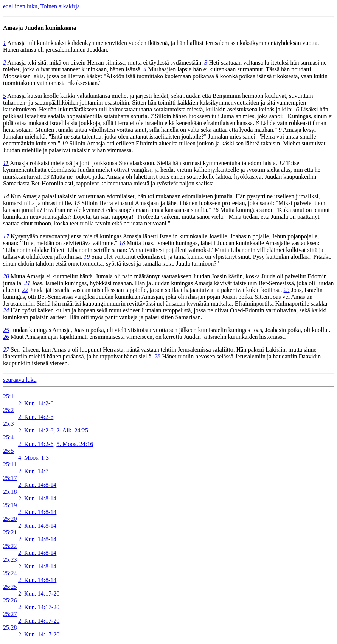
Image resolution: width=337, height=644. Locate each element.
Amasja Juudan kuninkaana (40, 28)
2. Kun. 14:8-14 (37, 485)
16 (216, 210)
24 (6, 310)
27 (6, 350)
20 (6, 276)
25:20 (10, 519)
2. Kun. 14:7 (33, 471)
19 (87, 257)
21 (27, 283)
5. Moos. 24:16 (75, 444)
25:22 (10, 546)
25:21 (10, 532)
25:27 (10, 614)
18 (122, 243)
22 (25, 290)
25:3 (8, 424)
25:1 (8, 396)
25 (6, 330)
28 (157, 356)
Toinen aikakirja (60, 6)
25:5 (8, 451)
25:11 (10, 464)
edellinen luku (20, 6)
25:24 (10, 573)
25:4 (8, 437)
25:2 (8, 410)
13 (47, 177)
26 (6, 337)
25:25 (10, 587)
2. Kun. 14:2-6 (36, 403)
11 (6, 163)
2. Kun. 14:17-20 (39, 594)
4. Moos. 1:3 (33, 458)
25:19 (10, 505)
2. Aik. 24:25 (72, 430)
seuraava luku (20, 380)
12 (282, 163)
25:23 (10, 560)
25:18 (10, 492)
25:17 (10, 478)
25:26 (10, 600)
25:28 (10, 628)
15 (77, 203)
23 (287, 290)
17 (6, 236)
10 (65, 143)
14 (6, 196)
